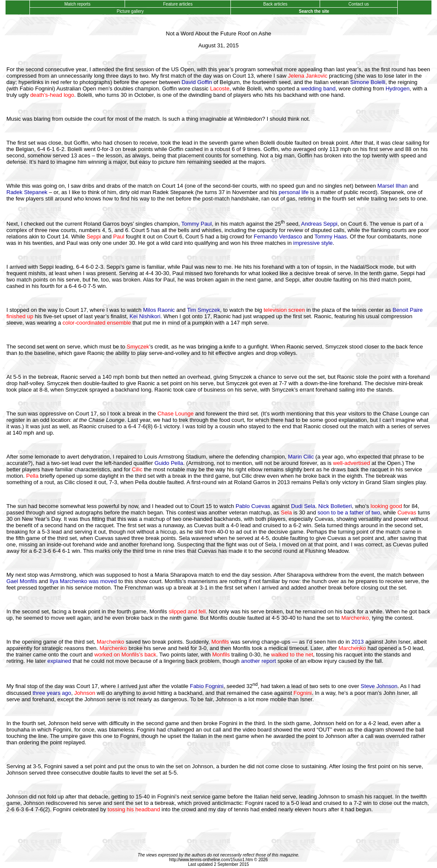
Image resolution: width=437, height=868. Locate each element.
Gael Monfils (22, 581)
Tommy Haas (331, 237)
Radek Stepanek (27, 192)
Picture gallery (130, 11)
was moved (103, 581)
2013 (357, 642)
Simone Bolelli (368, 82)
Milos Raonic (159, 310)
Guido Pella (169, 463)
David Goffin (197, 82)
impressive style (313, 243)
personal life (294, 192)
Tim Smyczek (204, 310)
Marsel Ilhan (392, 186)
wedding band (318, 89)
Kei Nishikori (145, 316)
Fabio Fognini (207, 687)
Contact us (359, 4)
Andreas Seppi (319, 224)
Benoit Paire (408, 310)
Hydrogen (397, 89)
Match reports (77, 4)
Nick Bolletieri (335, 506)
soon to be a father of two (349, 512)
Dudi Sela (303, 506)
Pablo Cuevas (253, 506)
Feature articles (178, 4)
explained (59, 661)
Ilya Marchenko (68, 581)
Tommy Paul (197, 224)
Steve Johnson (379, 687)
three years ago (52, 693)
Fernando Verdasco (278, 237)
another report (259, 661)
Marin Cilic (301, 457)
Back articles (275, 4)
